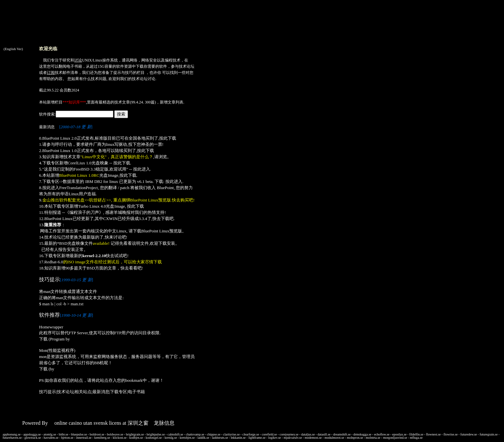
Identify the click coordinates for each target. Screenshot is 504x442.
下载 (140, 66)
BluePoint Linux (58, 219)
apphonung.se (12, 434)
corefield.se (269, 434)
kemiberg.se (102, 438)
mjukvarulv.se (293, 438)
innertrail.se (84, 438)
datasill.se (324, 434)
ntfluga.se (416, 438)
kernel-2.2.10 (94, 256)
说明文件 (140, 243)
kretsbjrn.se (187, 438)
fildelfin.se (416, 434)
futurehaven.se (12, 438)
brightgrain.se (135, 434)
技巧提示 (48, 392)
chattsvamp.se (195, 434)
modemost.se (313, 438)
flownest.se (434, 434)
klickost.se (120, 438)
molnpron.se (355, 438)
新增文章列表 (172, 102)
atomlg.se (50, 434)
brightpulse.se (156, 434)
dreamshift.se (342, 434)
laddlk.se (203, 438)
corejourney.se (289, 434)
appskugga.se (32, 434)
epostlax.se (399, 434)
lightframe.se (257, 438)
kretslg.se (171, 438)
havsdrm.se (51, 438)
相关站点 (83, 392)
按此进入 (142, 169)
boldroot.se (97, 434)
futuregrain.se (489, 434)
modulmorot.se (334, 438)
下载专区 (119, 392)
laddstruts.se (220, 438)
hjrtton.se (67, 438)
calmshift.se (175, 434)
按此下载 (168, 138)
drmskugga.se (362, 434)
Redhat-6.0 (54, 262)
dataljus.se (308, 434)
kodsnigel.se (154, 438)
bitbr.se (64, 434)
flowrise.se (451, 434)
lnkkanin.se (238, 438)
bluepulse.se (79, 434)
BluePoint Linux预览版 (162, 231)
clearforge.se (251, 434)
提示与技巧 (123, 73)
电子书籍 (74, 66)
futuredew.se (469, 434)
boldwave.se (115, 434)
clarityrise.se (231, 434)
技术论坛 (187, 66)
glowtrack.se (33, 438)
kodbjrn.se (136, 438)
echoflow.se (382, 434)
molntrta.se (373, 438)
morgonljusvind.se (395, 438)
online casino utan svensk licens (88, 423)
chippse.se (214, 434)
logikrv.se (275, 438)
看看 (133, 268)
